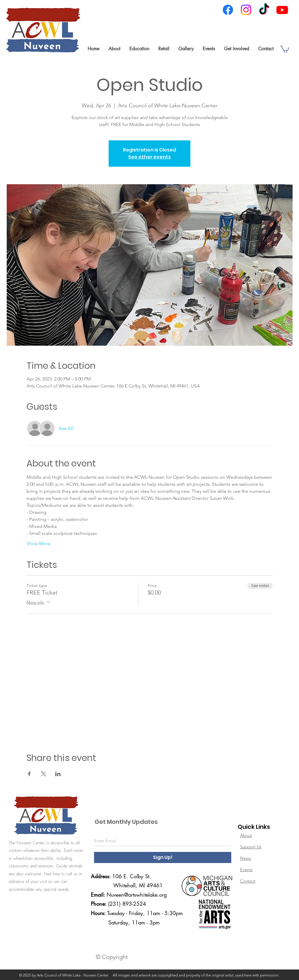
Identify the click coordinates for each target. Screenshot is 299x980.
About (246, 835)
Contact (248, 881)
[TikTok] (264, 10)
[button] (114, 49)
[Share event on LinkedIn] (58, 774)
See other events (149, 157)
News (245, 858)
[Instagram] (246, 10)
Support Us (251, 847)
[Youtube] (282, 10)
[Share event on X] (44, 774)
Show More (38, 544)
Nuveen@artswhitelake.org (137, 895)
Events (246, 870)
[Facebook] (228, 10)
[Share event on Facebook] (29, 774)
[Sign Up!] (163, 857)
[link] (285, 49)
